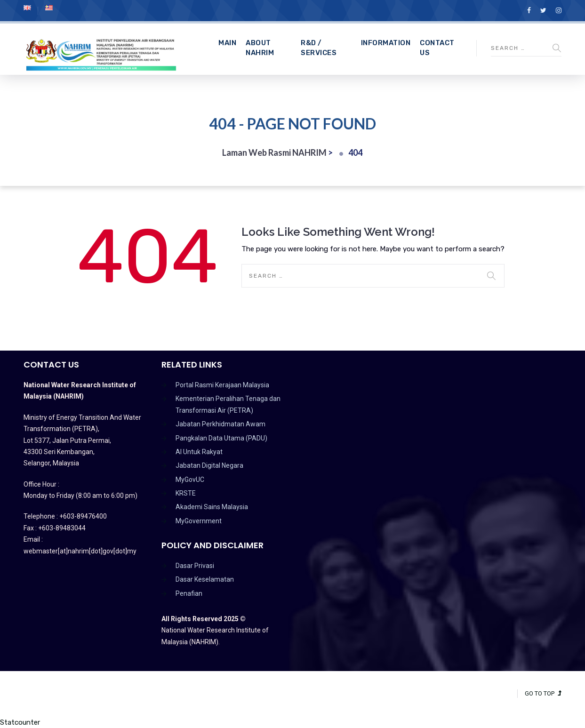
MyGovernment (199, 521)
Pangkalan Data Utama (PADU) (221, 438)
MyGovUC (190, 480)
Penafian (189, 593)
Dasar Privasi (195, 566)
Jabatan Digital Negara (209, 465)
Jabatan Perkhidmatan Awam (220, 424)
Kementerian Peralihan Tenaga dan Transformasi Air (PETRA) (228, 404)
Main (227, 43)
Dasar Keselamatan (205, 579)
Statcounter (20, 722)
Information (386, 43)
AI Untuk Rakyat (199, 452)
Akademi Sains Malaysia (212, 507)
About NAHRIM (260, 48)
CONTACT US (437, 48)
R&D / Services (319, 48)
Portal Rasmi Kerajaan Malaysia (222, 385)
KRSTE (186, 493)
